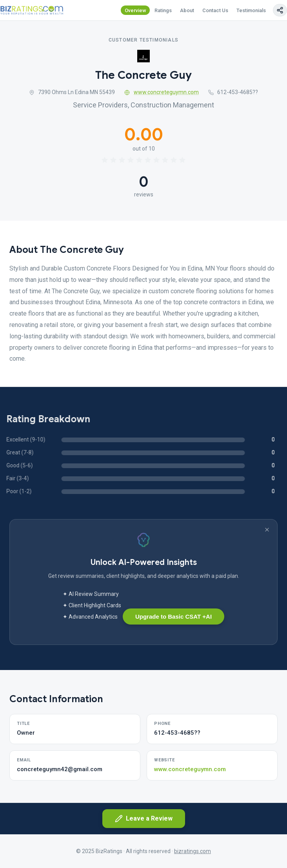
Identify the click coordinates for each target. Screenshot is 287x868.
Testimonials (251, 10)
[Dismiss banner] (267, 530)
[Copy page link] (280, 10)
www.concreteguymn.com (162, 92)
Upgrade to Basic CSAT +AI (173, 616)
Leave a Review (144, 819)
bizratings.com (193, 851)
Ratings (163, 10)
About (187, 10)
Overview (135, 10)
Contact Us (215, 10)
